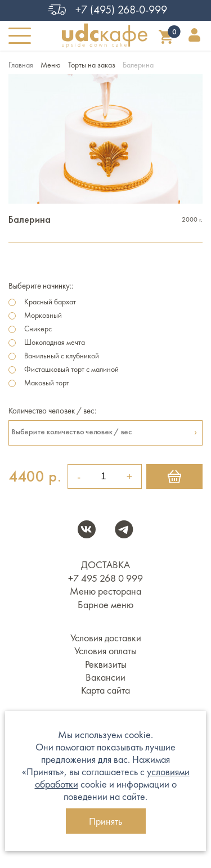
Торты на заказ (92, 65)
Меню (51, 65)
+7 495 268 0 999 (105, 578)
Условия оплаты (105, 651)
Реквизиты (106, 664)
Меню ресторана (105, 591)
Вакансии (105, 677)
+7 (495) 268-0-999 (105, 10)
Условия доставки (106, 638)
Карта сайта (105, 690)
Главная (21, 65)
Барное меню (105, 605)
